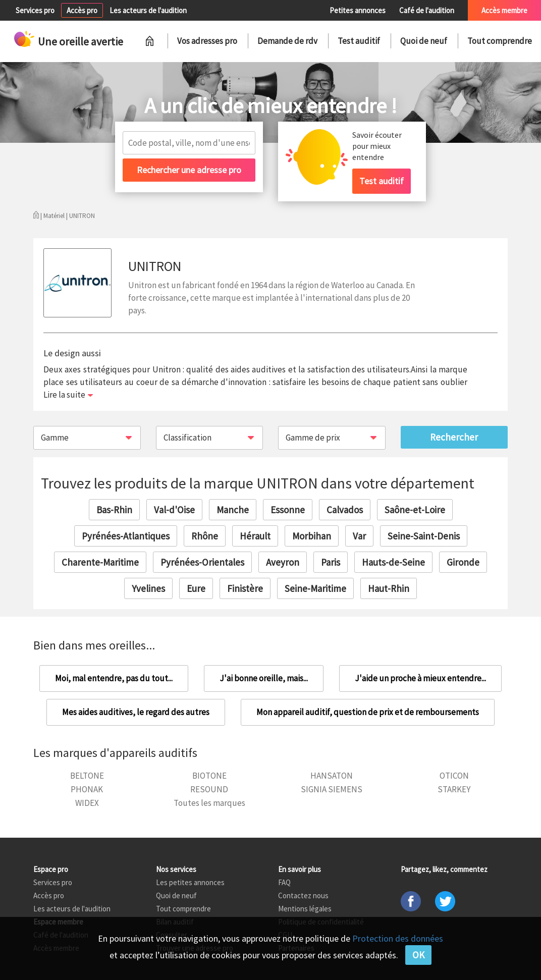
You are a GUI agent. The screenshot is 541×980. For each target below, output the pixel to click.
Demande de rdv (287, 41)
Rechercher (454, 437)
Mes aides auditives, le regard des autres (136, 712)
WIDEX (87, 803)
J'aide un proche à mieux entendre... (420, 678)
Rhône (205, 536)
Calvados (345, 510)
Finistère (245, 588)
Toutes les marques (209, 803)
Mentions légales (305, 909)
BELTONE (87, 776)
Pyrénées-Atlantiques (126, 536)
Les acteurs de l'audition (148, 10)
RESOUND (209, 789)
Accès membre (504, 10)
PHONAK (87, 789)
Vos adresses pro (207, 41)
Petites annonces (358, 10)
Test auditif (359, 41)
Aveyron (283, 562)
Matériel (54, 216)
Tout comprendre (500, 41)
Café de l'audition (427, 10)
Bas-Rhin (114, 510)
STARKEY (454, 789)
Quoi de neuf (424, 41)
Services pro (35, 10)
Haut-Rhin (389, 588)
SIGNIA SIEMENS (332, 789)
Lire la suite (64, 395)
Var (359, 536)
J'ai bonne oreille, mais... (264, 678)
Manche (233, 510)
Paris (331, 562)
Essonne (288, 510)
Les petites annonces (190, 882)
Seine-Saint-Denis (424, 536)
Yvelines (148, 588)
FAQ (284, 882)
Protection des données (398, 938)
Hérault (255, 536)
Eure (196, 588)
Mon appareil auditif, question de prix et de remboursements (368, 712)
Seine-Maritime (315, 588)
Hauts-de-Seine (393, 562)
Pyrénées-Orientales (202, 562)
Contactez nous (303, 895)
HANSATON (332, 776)
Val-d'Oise (174, 510)
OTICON (454, 776)
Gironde (463, 562)
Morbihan (312, 536)
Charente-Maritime (100, 562)
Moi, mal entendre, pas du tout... (114, 678)
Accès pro (82, 10)
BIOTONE (209, 776)
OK (418, 955)
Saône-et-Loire (415, 510)
